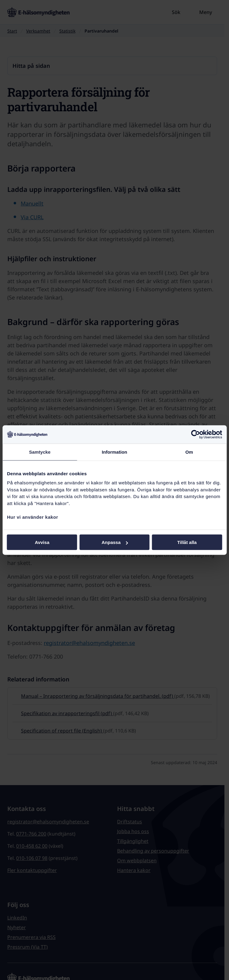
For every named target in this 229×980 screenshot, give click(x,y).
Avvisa (42, 542)
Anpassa (115, 542)
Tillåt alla (187, 542)
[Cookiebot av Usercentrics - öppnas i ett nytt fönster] (195, 434)
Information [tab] (115, 452)
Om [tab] (189, 452)
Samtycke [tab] (40, 452)
